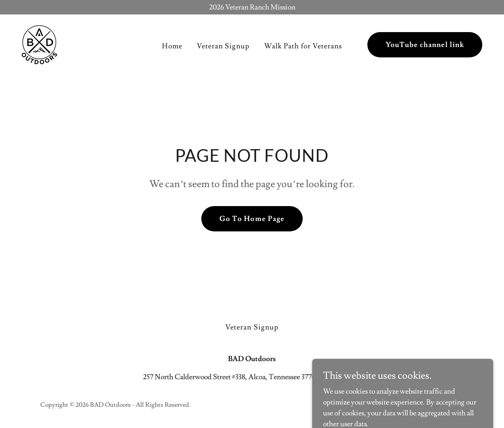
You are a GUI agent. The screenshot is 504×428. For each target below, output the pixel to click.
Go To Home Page (252, 219)
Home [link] (172, 46)
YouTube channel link (425, 45)
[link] (39, 43)
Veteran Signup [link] (223, 46)
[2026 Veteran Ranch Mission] (252, 7)
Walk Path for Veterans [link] (303, 46)
